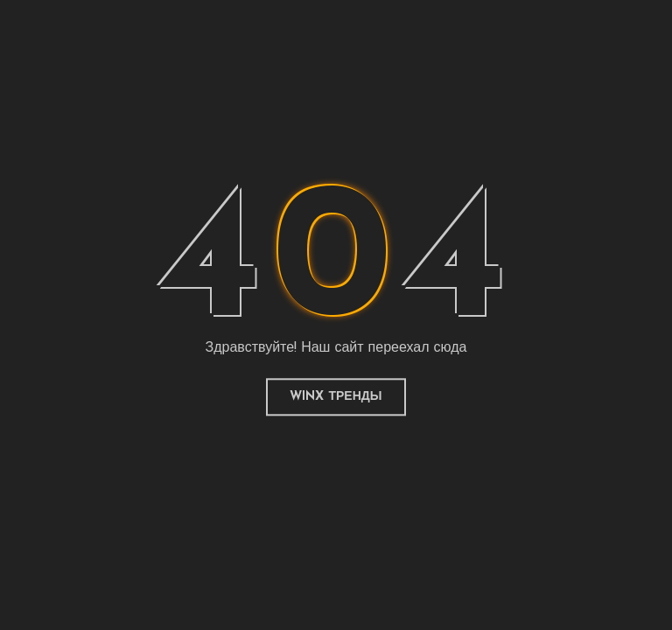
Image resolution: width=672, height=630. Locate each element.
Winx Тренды (336, 397)
